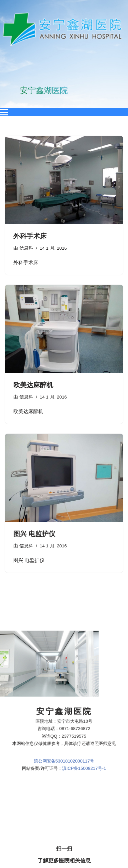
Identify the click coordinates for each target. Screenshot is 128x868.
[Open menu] (4, 112)
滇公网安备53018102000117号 (64, 652)
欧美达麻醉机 (33, 385)
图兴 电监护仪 (34, 534)
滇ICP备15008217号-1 (84, 659)
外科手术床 (30, 236)
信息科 (26, 248)
